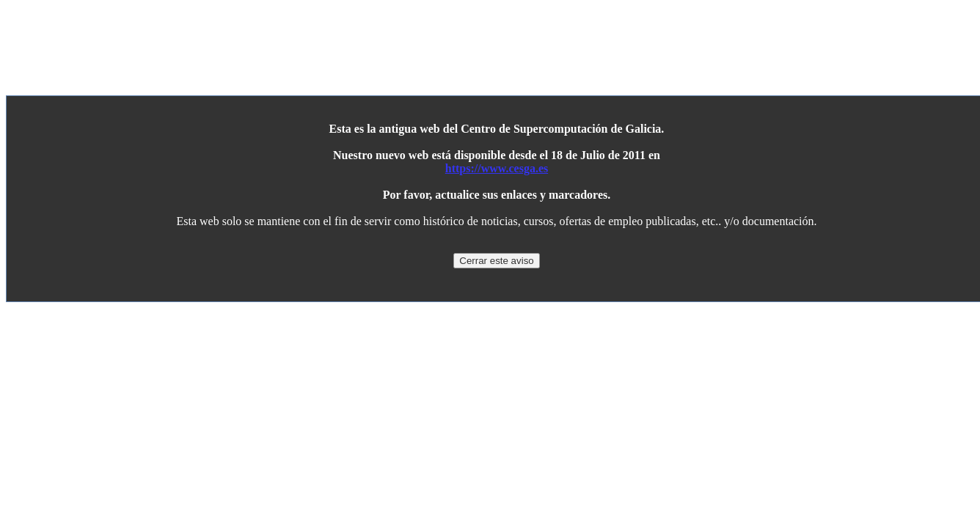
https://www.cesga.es (497, 168)
